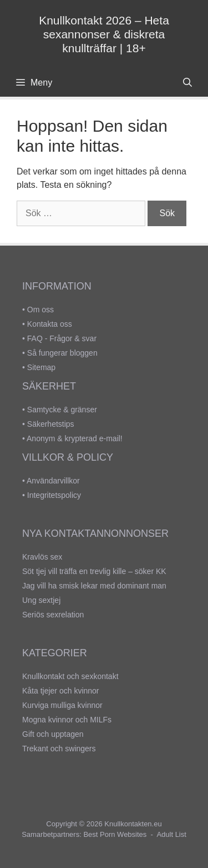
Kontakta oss (50, 324)
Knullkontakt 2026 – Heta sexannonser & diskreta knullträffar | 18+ (104, 34)
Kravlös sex (42, 557)
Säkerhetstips (51, 424)
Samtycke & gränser (62, 410)
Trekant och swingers (59, 749)
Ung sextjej (41, 600)
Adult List (171, 834)
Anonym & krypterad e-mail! (75, 438)
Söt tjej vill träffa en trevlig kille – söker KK (94, 571)
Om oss (40, 310)
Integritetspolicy (54, 495)
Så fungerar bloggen (62, 353)
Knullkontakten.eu (133, 824)
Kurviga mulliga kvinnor (62, 705)
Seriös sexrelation (53, 615)
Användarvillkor (53, 481)
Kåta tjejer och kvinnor (61, 691)
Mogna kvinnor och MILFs (67, 720)
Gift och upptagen (53, 734)
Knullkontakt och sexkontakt (70, 676)
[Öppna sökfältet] (187, 83)
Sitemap (41, 367)
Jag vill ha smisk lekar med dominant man (94, 586)
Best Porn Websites (115, 834)
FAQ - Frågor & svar (62, 338)
